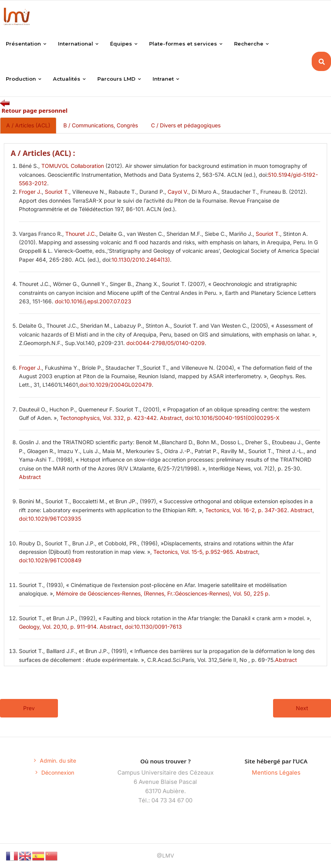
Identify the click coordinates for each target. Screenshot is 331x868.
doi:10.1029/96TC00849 (50, 561)
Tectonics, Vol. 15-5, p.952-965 (193, 552)
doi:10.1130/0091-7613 (153, 627)
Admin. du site (58, 761)
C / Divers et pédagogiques (186, 126)
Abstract (171, 418)
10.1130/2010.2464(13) (141, 260)
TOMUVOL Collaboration (73, 166)
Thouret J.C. (81, 234)
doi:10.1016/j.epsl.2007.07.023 (93, 302)
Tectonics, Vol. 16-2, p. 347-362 (246, 510)
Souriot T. (57, 192)
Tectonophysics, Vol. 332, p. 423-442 (108, 418)
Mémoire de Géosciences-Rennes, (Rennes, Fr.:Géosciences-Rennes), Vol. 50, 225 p (162, 594)
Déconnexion (58, 773)
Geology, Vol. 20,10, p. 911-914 (58, 627)
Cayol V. (178, 192)
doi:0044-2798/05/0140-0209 (165, 343)
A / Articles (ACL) (28, 126)
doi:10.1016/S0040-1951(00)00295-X (232, 418)
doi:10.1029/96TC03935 (50, 519)
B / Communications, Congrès (101, 126)
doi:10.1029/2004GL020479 (116, 385)
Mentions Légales (276, 773)
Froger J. (30, 192)
